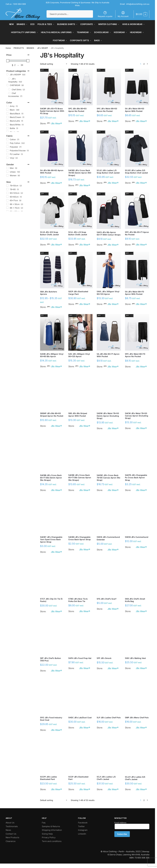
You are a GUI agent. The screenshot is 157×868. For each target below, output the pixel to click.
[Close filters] (31, 53)
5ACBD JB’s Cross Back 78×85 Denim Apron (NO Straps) (80, 173)
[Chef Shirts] (9, 89)
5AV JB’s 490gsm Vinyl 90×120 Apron (79, 355)
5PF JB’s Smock (104, 658)
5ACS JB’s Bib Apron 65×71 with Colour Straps (109, 233)
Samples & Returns (51, 826)
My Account (123, 14)
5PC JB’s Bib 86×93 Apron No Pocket (77, 110)
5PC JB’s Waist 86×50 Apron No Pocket (107, 110)
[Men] (7, 168)
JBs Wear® (56, 123)
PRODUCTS (19, 48)
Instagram (83, 830)
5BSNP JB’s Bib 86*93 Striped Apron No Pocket (52, 415)
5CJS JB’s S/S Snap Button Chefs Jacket (49, 233)
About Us (10, 823)
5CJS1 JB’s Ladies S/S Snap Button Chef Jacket (136, 172)
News (8, 830)
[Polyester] (7, 147)
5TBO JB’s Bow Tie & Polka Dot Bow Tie (78, 600)
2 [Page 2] (144, 64)
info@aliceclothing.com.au (138, 4)
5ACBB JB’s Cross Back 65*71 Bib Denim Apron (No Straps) (51, 478)
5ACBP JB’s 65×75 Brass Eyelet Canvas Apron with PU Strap (52, 111)
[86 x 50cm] (7, 204)
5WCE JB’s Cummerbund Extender (108, 538)
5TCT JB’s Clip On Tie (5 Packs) (51, 600)
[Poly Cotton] (7, 143)
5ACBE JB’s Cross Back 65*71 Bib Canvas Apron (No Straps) (80, 478)
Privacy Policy (49, 837)
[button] (141, 14)
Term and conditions (52, 841)
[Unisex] (7, 172)
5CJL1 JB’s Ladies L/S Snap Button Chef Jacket (108, 172)
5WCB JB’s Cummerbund (137, 537)
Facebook (83, 823)
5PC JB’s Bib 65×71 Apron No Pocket (137, 233)
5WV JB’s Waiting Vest (135, 658)
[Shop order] (54, 64)
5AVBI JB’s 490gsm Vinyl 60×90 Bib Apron (52, 355)
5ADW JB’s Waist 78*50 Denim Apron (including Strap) (108, 416)
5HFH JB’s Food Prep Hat (80, 658)
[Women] (7, 175)
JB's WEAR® (43, 48)
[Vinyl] (7, 158)
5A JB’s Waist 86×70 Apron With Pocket (134, 293)
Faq (44, 823)
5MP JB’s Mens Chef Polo (137, 718)
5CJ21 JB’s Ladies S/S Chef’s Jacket (135, 778)
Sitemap (146, 851)
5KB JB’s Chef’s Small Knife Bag (135, 600)
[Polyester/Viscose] (7, 150)
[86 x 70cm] (7, 208)
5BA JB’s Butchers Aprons (49, 293)
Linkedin (82, 834)
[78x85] (7, 189)
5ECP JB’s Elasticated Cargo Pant (78, 293)
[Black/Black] (7, 113)
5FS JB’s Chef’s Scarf (106, 599)
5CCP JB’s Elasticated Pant (78, 778)
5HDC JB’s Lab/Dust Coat (80, 718)
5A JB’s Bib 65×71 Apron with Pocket (108, 355)
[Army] (7, 106)
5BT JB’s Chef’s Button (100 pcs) (51, 659)
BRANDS (30, 48)
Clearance (11, 841)
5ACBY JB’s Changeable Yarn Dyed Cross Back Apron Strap (51, 539)
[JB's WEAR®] (7, 74)
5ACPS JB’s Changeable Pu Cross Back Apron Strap (136, 478)
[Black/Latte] (7, 121)
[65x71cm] (7, 200)
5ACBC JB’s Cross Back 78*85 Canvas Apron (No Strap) (109, 478)
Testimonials (12, 826)
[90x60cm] (7, 197)
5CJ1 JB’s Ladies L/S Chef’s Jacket (106, 778)
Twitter (81, 826)
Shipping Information (52, 830)
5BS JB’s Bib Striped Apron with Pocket (78, 415)
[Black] (7, 110)
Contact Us (11, 834)
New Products (12, 837)
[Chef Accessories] (9, 93)
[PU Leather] (7, 154)
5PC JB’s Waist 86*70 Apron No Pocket (135, 355)
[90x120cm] (7, 193)
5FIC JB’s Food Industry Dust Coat (51, 719)
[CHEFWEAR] (7, 85)
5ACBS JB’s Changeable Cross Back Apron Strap (80, 538)
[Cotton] (7, 139)
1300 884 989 (19, 4)
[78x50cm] (7, 185)
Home (8, 48)
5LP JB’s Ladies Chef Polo (109, 718)
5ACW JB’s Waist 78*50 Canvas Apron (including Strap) (137, 416)
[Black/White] (7, 124)
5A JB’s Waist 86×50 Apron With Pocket (135, 110)
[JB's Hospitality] (9, 79)
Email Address (120, 823)
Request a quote (105, 14)
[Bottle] (7, 128)
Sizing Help (47, 834)
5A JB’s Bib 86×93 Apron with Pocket (52, 172)
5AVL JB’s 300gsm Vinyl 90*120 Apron (108, 293)
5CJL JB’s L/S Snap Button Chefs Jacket (78, 233)
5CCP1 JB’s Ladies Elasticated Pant (48, 778)
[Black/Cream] (7, 117)
